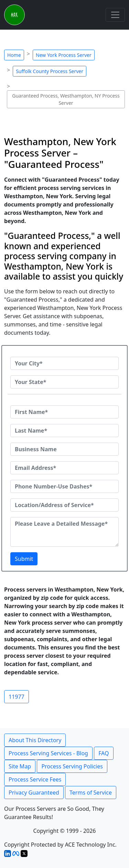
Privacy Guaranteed (34, 793)
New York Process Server (64, 55)
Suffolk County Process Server (50, 71)
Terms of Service (91, 793)
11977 (17, 697)
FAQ (104, 753)
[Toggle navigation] (115, 15)
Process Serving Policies (72, 766)
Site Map (20, 766)
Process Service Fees (35, 779)
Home (14, 55)
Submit (24, 559)
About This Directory (35, 740)
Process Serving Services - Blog (48, 753)
